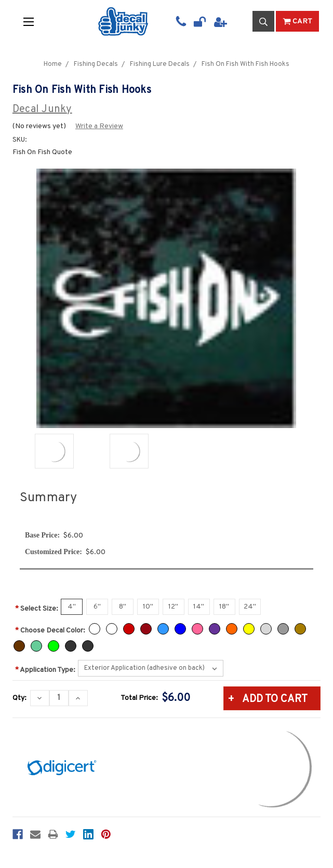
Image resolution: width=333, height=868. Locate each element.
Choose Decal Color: (50, 631)
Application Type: (45, 670)
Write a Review (99, 126)
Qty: (19, 698)
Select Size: (37, 609)
